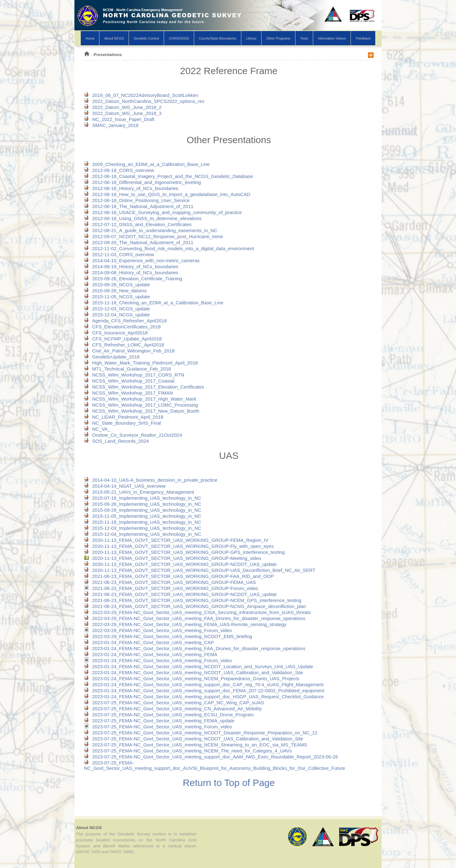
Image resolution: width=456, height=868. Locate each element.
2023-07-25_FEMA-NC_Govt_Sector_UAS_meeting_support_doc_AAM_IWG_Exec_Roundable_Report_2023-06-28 (211, 757)
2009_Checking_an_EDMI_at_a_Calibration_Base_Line (147, 164)
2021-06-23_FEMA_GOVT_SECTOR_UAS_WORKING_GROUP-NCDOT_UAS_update (180, 594)
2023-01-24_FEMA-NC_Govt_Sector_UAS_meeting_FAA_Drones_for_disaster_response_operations (195, 648)
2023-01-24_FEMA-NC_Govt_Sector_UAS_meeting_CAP (149, 642)
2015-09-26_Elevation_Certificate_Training (133, 279)
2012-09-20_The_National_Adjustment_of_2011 (139, 242)
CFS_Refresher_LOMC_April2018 (124, 345)
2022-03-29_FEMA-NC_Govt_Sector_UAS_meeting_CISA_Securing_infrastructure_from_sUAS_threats (197, 612)
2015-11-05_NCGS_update (117, 297)
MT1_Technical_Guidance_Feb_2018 (127, 369)
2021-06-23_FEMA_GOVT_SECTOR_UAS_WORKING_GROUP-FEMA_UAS (170, 582)
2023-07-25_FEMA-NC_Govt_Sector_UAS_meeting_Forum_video (158, 727)
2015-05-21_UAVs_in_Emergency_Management (139, 492)
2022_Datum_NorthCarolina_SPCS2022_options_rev (144, 101)
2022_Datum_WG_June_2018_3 (123, 113)
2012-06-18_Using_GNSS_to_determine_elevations (143, 218)
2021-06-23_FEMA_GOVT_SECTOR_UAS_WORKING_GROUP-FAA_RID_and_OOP (179, 576)
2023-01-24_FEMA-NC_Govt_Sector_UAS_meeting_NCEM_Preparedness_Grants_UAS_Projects (192, 678)
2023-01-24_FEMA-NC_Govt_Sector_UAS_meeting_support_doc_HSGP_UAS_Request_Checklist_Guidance (204, 697)
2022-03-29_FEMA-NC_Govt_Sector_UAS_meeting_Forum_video (158, 630)
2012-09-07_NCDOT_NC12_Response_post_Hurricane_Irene (153, 236)
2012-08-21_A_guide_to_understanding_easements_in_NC (151, 230)
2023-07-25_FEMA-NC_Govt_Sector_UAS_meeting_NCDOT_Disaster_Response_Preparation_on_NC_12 (201, 733)
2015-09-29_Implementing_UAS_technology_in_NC (143, 510)
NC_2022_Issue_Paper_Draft (119, 119)
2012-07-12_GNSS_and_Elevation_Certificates (138, 224)
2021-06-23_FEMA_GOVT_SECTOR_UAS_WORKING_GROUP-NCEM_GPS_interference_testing (193, 600)
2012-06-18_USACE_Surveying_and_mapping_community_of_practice (163, 212)
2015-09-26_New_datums (115, 291)
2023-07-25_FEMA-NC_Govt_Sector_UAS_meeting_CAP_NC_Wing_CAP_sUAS (174, 703)
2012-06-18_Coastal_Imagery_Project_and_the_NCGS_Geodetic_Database (168, 176)
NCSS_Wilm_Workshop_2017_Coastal (129, 381)
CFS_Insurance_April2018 (116, 333)
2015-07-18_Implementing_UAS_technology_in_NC (143, 498)
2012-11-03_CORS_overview (119, 254)
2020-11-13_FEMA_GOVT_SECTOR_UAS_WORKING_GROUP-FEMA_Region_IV (176, 540)
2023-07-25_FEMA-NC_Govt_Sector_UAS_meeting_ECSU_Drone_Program (169, 715)
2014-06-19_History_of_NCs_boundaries (131, 266)
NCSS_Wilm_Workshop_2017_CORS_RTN (134, 375)
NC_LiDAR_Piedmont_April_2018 (124, 417)
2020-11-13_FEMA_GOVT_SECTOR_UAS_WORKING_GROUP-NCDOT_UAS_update (180, 564)
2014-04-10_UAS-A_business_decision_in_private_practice (151, 480)
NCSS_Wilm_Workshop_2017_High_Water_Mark (140, 399)
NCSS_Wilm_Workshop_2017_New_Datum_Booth (142, 411)
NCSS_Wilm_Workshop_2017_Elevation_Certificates (144, 387)
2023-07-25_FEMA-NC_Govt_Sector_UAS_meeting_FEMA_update (159, 721)
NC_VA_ (97, 429)
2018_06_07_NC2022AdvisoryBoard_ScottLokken (141, 95)
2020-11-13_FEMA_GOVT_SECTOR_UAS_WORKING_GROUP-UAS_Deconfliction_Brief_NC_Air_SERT (200, 570)
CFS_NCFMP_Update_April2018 (123, 339)
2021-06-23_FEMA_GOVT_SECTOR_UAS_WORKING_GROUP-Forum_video (171, 588)
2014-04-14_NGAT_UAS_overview (125, 486)
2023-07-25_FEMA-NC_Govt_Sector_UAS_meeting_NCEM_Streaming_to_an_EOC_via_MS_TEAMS (196, 745)
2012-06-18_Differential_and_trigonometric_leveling (142, 182)
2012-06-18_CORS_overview (119, 170)
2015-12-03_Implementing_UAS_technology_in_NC (143, 528)
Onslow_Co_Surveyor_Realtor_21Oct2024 (133, 435)
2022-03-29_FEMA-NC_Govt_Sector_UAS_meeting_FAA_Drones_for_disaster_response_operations (195, 618)
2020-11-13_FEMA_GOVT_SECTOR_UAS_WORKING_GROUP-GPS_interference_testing (184, 552)
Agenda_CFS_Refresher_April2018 (125, 321)
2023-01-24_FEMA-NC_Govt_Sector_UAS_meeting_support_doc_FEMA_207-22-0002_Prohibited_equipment (204, 691)
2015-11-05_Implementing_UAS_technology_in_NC (143, 516)
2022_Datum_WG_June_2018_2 (123, 107)
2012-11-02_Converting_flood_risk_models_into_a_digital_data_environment (169, 248)
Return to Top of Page (229, 783)
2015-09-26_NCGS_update (117, 285)
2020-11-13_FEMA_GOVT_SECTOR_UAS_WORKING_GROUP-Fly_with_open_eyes (179, 546)
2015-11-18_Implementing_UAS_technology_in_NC (143, 522)
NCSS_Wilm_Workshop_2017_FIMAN (128, 393)
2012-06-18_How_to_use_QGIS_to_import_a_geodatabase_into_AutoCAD (167, 194)
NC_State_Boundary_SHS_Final (122, 423)
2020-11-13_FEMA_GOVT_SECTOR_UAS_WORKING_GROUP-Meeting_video (173, 558)
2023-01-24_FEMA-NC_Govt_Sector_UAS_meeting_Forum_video (158, 660)
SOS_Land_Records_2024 (116, 441)
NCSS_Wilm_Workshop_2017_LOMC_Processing (141, 405)
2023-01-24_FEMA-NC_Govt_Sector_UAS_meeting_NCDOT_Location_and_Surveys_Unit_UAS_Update (199, 666)
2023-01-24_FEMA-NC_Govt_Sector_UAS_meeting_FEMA (151, 654)
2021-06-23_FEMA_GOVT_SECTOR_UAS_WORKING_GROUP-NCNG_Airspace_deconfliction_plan (195, 606)
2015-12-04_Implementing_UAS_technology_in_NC (143, 534)
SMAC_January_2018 (111, 125)
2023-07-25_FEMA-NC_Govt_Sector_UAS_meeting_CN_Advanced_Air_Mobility (173, 709)
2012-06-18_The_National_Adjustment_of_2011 (139, 206)
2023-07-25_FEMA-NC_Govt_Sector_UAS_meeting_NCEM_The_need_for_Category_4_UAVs (188, 751)
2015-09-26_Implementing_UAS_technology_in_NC (143, 504)
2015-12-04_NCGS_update (117, 315)
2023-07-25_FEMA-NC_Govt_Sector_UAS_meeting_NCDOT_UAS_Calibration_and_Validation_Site (193, 739)
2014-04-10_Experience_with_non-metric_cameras (142, 260)
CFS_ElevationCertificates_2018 (122, 327)
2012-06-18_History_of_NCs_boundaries (131, 188)
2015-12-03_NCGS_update (117, 309)
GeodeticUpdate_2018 (112, 357)
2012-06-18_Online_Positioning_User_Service (137, 200)
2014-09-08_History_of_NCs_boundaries (131, 272)
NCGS (228, 23)
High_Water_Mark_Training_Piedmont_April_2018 (141, 363)
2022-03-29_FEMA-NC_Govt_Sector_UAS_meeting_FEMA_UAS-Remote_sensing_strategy (185, 624)
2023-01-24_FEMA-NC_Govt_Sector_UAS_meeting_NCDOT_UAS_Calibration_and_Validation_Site (193, 672)
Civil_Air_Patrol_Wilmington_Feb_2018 (129, 351)
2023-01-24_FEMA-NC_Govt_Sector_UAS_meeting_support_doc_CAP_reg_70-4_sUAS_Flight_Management (204, 684)
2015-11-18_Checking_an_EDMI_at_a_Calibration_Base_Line (154, 303)
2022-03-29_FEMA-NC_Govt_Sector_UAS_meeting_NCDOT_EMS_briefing (168, 636)
